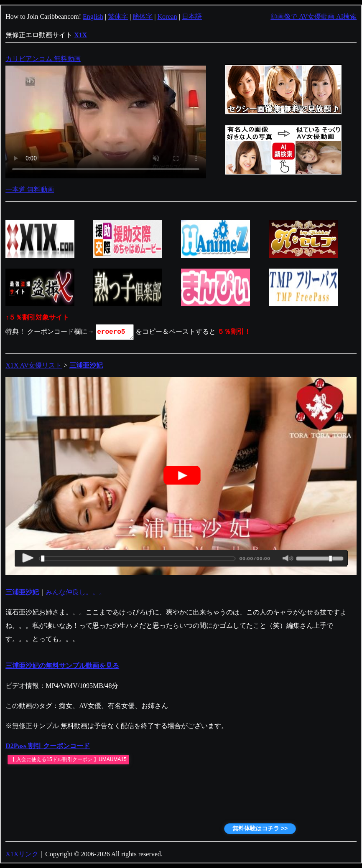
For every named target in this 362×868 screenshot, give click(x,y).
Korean (167, 16)
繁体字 (118, 16)
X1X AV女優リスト (34, 365)
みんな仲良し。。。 (76, 592)
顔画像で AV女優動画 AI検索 (314, 16)
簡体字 (143, 16)
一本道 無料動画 (30, 189)
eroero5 (115, 332)
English (93, 16)
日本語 (192, 16)
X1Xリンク (22, 854)
